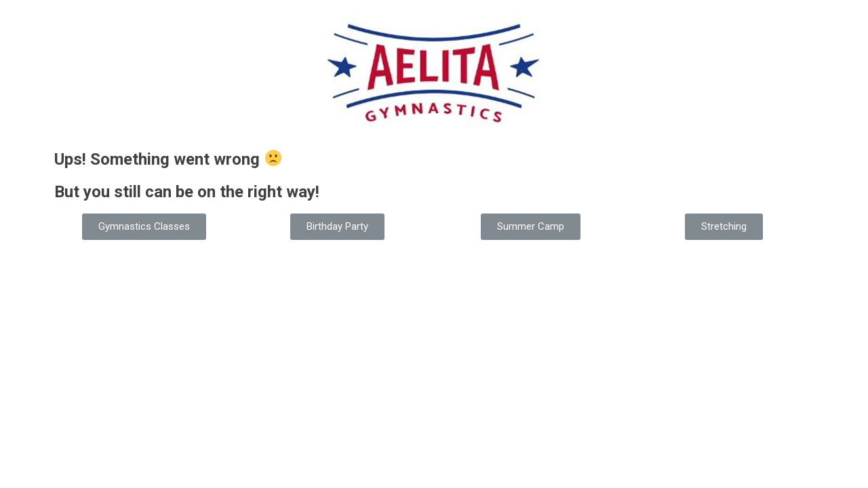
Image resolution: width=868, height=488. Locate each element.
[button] (144, 227)
